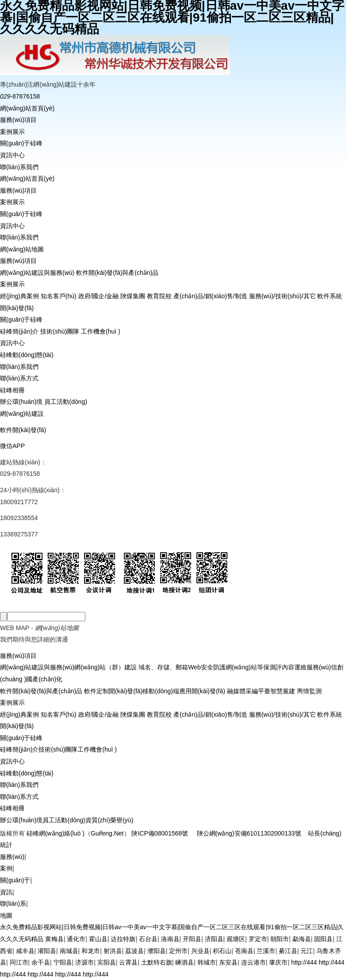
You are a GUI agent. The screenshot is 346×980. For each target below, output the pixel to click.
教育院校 (159, 296)
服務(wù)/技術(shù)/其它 (283, 296)
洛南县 (170, 939)
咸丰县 (25, 951)
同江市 (19, 962)
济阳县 (214, 939)
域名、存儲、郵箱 (162, 667)
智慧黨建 (283, 691)
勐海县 (302, 939)
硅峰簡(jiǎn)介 (19, 331)
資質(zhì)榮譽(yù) (109, 820)
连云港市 (254, 962)
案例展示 (12, 132)
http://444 (304, 962)
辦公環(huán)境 (21, 402)
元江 (307, 951)
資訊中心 (12, 155)
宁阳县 (63, 962)
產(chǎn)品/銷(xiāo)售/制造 (210, 296)
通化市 (76, 939)
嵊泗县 (185, 962)
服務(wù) (12, 857)
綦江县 (288, 951)
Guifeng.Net (107, 833)
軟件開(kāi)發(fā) (23, 430)
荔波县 (135, 951)
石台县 (148, 939)
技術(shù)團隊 (60, 331)
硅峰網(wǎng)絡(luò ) (56, 833)
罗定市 (258, 939)
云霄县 (128, 962)
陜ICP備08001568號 (160, 833)
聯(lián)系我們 (19, 167)
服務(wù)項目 (18, 120)
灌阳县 (47, 951)
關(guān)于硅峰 (21, 143)
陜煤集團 (133, 296)
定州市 (178, 951)
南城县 (69, 951)
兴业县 (200, 951)
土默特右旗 (157, 962)
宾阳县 (107, 962)
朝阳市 (280, 939)
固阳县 (323, 939)
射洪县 (113, 951)
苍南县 (244, 951)
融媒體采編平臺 (248, 691)
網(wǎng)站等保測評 (254, 667)
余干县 (41, 962)
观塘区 (236, 939)
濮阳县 (157, 951)
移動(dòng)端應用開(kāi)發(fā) (184, 691)
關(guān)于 (15, 880)
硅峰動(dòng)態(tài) (27, 355)
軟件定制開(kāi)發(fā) (112, 691)
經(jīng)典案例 (19, 296)
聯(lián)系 (13, 904)
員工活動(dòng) (65, 402)
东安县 (228, 962)
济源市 (85, 962)
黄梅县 (54, 939)
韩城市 (207, 962)
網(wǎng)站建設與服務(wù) (37, 273)
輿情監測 (308, 691)
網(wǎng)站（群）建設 (106, 667)
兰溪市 (266, 951)
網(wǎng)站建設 (22, 414)
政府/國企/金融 (99, 296)
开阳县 (192, 939)
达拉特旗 (123, 939)
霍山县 (98, 939)
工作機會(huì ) (101, 331)
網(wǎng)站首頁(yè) (27, 108)
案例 (6, 868)
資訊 (6, 892)
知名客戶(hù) (59, 296)
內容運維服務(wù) (306, 667)
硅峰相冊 (12, 390)
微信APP (12, 446)
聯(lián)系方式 (19, 378)
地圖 (6, 915)
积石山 (222, 951)
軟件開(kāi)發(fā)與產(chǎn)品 (117, 273)
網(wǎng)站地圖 (22, 249)
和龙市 (91, 951)
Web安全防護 (207, 667)
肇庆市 (278, 962)
